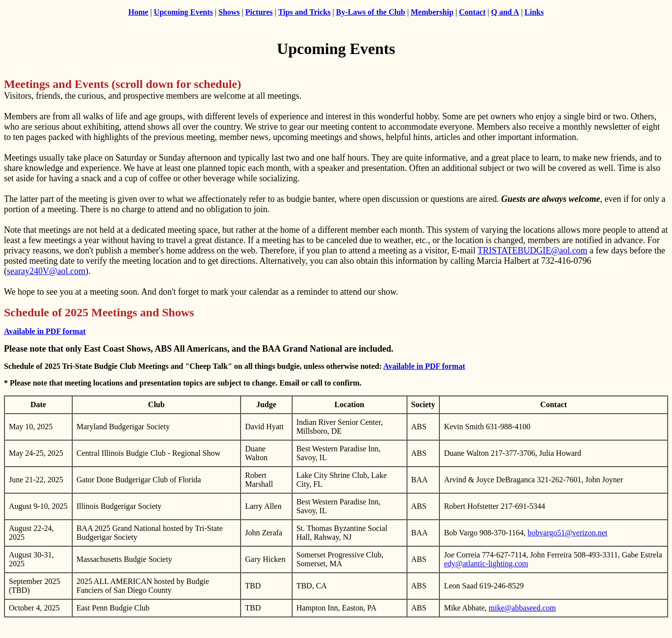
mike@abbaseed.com (523, 608)
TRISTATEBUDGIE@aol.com (533, 250)
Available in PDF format (45, 331)
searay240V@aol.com (46, 271)
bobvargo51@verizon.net (567, 533)
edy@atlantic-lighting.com (486, 564)
